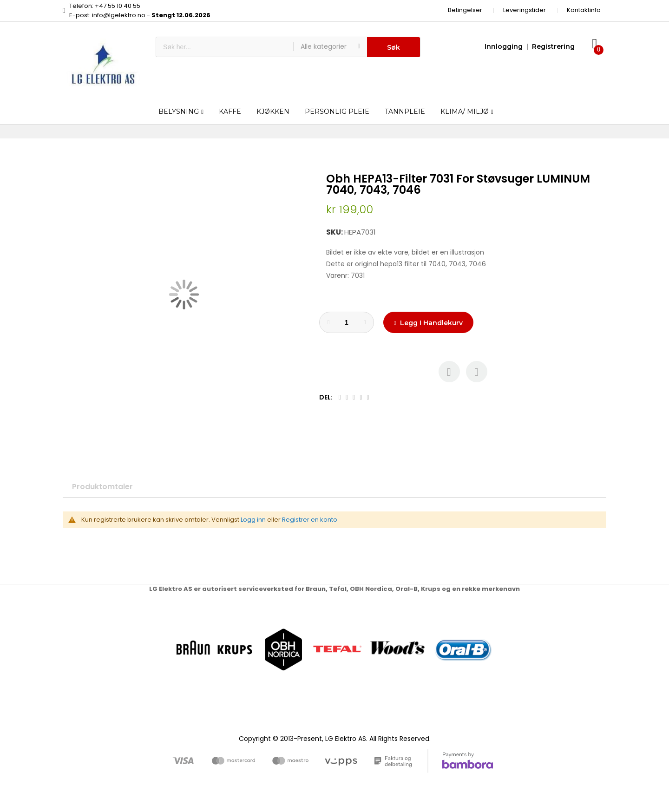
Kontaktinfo (584, 10)
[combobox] (225, 47)
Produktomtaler (102, 487)
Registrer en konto (310, 520)
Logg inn (253, 520)
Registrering (553, 46)
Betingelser (465, 10)
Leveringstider (525, 10)
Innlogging (504, 46)
